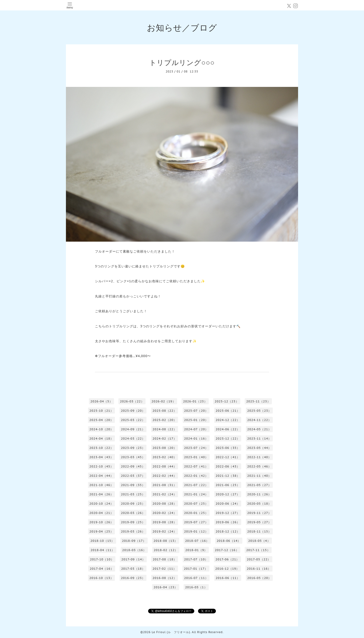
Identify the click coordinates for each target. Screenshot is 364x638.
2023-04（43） (101, 457)
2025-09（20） (133, 411)
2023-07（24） (196, 448)
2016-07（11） (196, 578)
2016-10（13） (101, 578)
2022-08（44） (165, 466)
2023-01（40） (196, 457)
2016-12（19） (227, 569)
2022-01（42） (196, 476)
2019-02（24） (165, 531)
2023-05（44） (259, 448)
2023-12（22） (228, 439)
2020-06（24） (228, 504)
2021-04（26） (101, 494)
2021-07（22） (196, 485)
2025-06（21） (228, 411)
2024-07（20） (196, 429)
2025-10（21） (101, 411)
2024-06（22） (228, 429)
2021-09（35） (133, 485)
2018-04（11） (103, 550)
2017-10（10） (102, 559)
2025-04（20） (101, 420)
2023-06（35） (228, 448)
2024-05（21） (259, 429)
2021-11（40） (259, 476)
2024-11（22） (259, 420)
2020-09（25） (133, 504)
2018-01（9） (196, 550)
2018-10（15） (102, 541)
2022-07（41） (196, 466)
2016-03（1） (196, 587)
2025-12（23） (227, 401)
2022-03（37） (133, 476)
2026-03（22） (132, 401)
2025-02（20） (165, 420)
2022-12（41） (228, 457)
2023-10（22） (101, 448)
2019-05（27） (259, 522)
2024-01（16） (196, 439)
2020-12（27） (228, 494)
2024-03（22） (133, 439)
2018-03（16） (134, 550)
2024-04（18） (101, 439)
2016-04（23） (166, 587)
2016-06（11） (228, 578)
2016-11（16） (259, 569)
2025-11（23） (258, 401)
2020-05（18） (259, 504)
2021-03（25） (133, 494)
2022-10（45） (101, 466)
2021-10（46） (101, 485)
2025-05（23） (259, 411)
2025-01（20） (196, 420)
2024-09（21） (133, 429)
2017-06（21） (227, 559)
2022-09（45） (133, 466)
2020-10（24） (101, 504)
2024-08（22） (165, 429)
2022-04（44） (101, 476)
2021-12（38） (228, 476)
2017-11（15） (258, 550)
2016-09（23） (133, 578)
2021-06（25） (228, 485)
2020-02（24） (165, 513)
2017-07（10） (196, 559)
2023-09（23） (133, 448)
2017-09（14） (133, 559)
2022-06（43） (228, 466)
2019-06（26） (228, 522)
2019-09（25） (133, 522)
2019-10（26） (101, 522)
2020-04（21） (101, 513)
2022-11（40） (259, 457)
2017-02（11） (164, 569)
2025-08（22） (165, 411)
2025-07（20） (196, 411)
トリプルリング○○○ (182, 62)
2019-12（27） (228, 513)
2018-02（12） (166, 550)
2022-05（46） (259, 466)
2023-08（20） (165, 448)
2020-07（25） (196, 504)
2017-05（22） (259, 559)
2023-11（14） (259, 439)
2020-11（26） (259, 494)
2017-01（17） (196, 569)
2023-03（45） (133, 457)
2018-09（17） (134, 541)
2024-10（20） (101, 429)
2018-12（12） (228, 531)
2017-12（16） (227, 550)
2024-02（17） (165, 439)
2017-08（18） (165, 559)
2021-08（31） (165, 485)
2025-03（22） (133, 420)
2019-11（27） (259, 513)
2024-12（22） (228, 420)
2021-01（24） (196, 494)
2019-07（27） (196, 522)
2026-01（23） (195, 401)
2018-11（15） (259, 531)
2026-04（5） (101, 401)
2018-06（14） (229, 541)
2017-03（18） (133, 569)
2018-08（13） (166, 541)
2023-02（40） (165, 457)
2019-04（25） (101, 531)
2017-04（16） (102, 569)
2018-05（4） (259, 541)
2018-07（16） (197, 541)
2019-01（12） (196, 531)
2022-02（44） (165, 476)
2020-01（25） (196, 513)
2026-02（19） (164, 401)
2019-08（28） (165, 522)
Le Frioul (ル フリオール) (171, 632)
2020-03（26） (133, 513)
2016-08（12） (165, 578)
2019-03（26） (133, 531)
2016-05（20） (259, 578)
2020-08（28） (165, 504)
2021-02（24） (165, 494)
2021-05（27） (259, 485)
